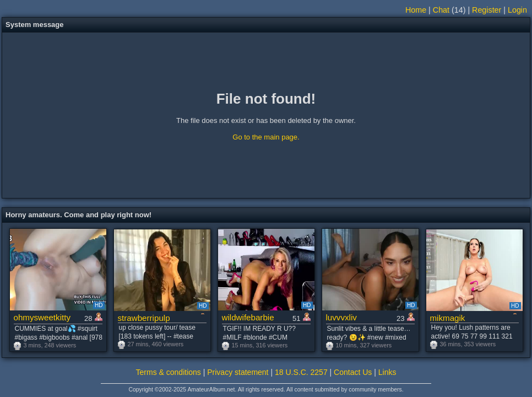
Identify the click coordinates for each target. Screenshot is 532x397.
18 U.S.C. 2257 (301, 372)
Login (517, 10)
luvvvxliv (341, 317)
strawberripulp (144, 318)
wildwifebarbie (248, 317)
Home (416, 10)
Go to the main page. (266, 137)
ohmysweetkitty (42, 317)
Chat (441, 10)
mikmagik (448, 318)
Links (387, 372)
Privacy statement (238, 372)
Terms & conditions (169, 372)
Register (487, 10)
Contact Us (353, 372)
